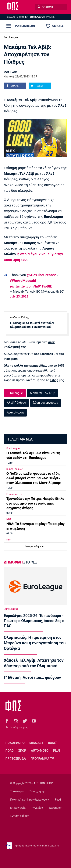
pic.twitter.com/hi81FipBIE (31, 286)
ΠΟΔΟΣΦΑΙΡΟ (15, 743)
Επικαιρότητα (14, 494)
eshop (54, 380)
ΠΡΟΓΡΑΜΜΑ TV (42, 759)
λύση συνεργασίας (46, 403)
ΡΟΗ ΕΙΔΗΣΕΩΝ (25, 26)
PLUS (57, 751)
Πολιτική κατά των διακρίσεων (30, 800)
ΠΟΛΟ (10, 751)
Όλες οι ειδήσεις (34, 546)
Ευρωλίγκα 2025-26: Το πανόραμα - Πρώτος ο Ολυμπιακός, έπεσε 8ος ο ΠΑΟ (34, 621)
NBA (9, 519)
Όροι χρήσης (38, 791)
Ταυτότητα (17, 791)
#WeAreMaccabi (23, 281)
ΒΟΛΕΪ (52, 743)
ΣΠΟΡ (22, 751)
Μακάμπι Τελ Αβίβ (43, 393)
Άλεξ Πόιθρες (16, 403)
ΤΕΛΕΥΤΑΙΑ (20, 439)
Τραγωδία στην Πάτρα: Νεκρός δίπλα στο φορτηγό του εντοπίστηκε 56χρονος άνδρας (35, 503)
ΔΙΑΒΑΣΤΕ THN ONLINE (30, 17)
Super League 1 (15, 469)
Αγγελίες (37, 808)
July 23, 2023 (19, 296)
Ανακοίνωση (15, 412)
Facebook (46, 354)
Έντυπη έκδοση (20, 816)
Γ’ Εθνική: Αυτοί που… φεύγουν (32, 677)
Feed (58, 800)
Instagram (11, 359)
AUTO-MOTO (40, 751)
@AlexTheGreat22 (41, 275)
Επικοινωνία (18, 808)
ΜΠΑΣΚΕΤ (36, 743)
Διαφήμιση (56, 808)
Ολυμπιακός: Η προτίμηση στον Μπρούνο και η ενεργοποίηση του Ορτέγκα (35, 643)
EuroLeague (11, 37)
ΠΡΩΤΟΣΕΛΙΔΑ (16, 759)
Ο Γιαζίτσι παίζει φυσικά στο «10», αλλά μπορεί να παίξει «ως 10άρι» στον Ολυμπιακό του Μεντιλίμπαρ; (34, 478)
